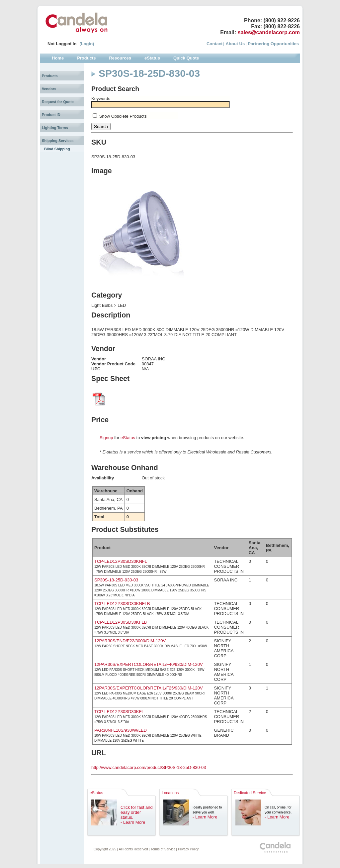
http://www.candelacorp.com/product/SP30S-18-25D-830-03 (149, 767)
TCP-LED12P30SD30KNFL (121, 561)
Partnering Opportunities (273, 44)
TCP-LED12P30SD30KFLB (121, 622)
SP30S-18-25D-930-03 (116, 580)
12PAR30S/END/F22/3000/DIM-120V (130, 641)
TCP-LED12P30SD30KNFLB (122, 604)
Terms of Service (163, 849)
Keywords (101, 99)
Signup (106, 438)
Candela (77, 23)
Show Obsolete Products (123, 116)
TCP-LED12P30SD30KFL (119, 712)
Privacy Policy (188, 849)
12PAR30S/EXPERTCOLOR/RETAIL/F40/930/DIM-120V (149, 664)
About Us (235, 44)
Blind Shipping (57, 149)
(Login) (87, 44)
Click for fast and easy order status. (137, 812)
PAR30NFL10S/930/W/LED (121, 730)
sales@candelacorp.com (269, 32)
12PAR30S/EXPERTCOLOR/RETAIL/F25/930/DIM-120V (149, 688)
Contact (214, 44)
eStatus (128, 438)
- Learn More (133, 822)
